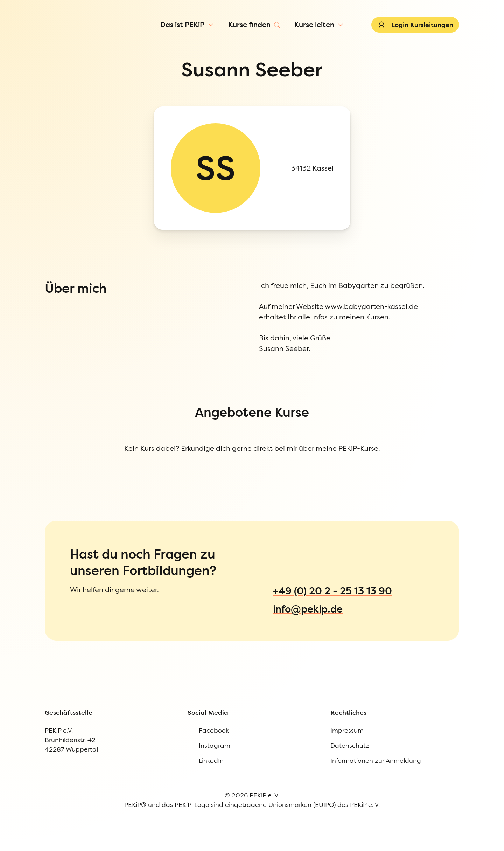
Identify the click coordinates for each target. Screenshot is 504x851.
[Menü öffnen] (60, 47)
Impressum (33, 449)
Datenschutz (34, 463)
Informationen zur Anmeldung (60, 478)
